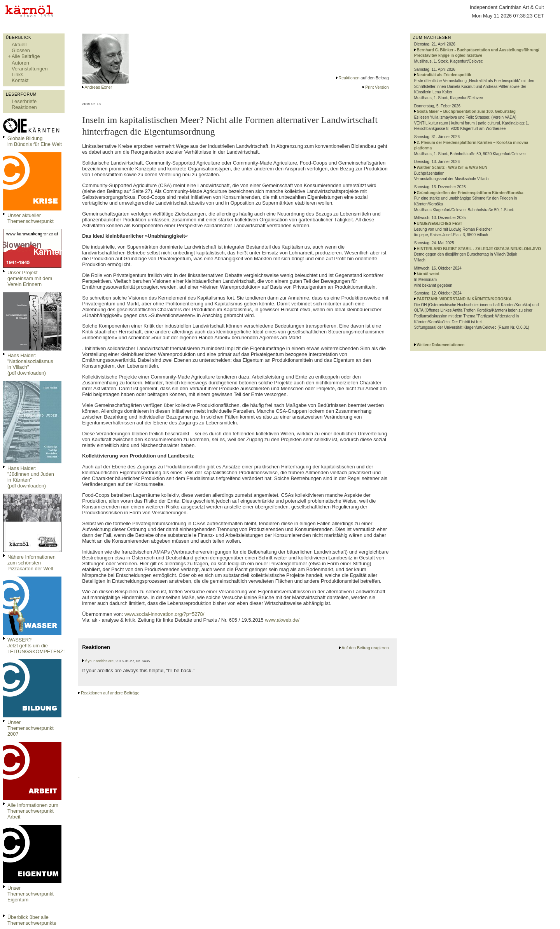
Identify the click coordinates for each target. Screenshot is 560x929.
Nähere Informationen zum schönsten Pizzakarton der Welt (31, 563)
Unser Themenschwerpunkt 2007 (31, 728)
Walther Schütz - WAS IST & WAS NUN (452, 167)
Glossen (21, 50)
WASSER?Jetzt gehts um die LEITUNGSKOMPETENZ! (36, 646)
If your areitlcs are (99, 661)
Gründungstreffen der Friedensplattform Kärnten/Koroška (470, 193)
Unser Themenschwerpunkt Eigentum (31, 894)
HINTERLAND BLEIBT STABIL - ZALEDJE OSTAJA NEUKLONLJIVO (479, 249)
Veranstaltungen (30, 69)
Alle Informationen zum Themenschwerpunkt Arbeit (33, 811)
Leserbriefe (24, 101)
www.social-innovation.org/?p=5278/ (164, 614)
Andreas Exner (99, 87)
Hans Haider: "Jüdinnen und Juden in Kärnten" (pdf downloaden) (31, 477)
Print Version (377, 87)
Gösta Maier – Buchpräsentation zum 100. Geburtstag (466, 111)
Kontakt (20, 80)
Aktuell (19, 45)
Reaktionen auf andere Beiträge (110, 693)
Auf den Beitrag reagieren (365, 648)
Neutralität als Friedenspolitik (444, 75)
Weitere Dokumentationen (440, 345)
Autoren (20, 63)
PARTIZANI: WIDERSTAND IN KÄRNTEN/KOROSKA (464, 299)
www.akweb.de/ (282, 620)
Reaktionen (24, 107)
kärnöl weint (428, 274)
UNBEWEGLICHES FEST (439, 223)
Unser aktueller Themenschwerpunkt (31, 218)
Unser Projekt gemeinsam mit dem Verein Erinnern (30, 278)
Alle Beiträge (26, 56)
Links (17, 74)
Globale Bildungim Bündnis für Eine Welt (35, 141)
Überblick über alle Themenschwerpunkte (32, 920)
